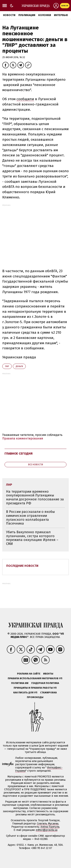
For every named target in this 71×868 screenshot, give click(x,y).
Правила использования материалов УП (35, 678)
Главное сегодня (19, 454)
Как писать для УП (25, 692)
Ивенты (48, 674)
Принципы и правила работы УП (35, 688)
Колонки (45, 15)
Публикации (27, 15)
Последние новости (22, 566)
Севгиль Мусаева (48, 824)
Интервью (61, 15)
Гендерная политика (45, 683)
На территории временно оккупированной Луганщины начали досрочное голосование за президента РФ (35, 497)
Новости (9, 15)
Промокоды (35, 697)
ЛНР (7, 366)
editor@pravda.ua (47, 830)
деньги (19, 366)
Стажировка (48, 692)
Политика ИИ (20, 683)
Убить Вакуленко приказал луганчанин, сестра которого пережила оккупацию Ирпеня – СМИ (32, 538)
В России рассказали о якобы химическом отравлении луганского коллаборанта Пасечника (30, 518)
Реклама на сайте (29, 674)
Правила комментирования (23, 438)
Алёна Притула (50, 827)
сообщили (25, 99)
